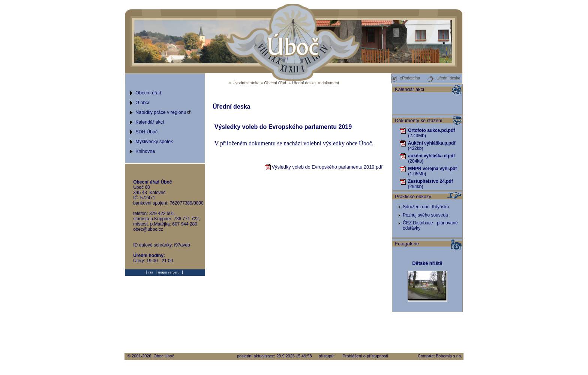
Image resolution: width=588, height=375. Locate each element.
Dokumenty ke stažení (419, 120)
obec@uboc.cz (148, 229)
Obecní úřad (275, 83)
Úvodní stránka (246, 83)
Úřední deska (304, 83)
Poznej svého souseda (425, 215)
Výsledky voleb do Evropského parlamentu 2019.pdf (324, 167)
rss (151, 272)
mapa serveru (169, 272)
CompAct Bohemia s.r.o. (440, 356)
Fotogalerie (407, 244)
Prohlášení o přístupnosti (365, 356)
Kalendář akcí (409, 89)
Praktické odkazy (413, 196)
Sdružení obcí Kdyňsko (426, 207)
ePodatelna (405, 78)
